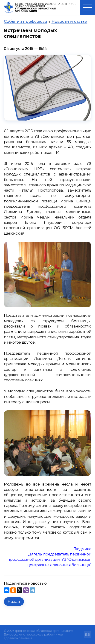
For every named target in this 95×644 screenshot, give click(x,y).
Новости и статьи (69, 21)
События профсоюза (25, 21)
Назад (14, 601)
